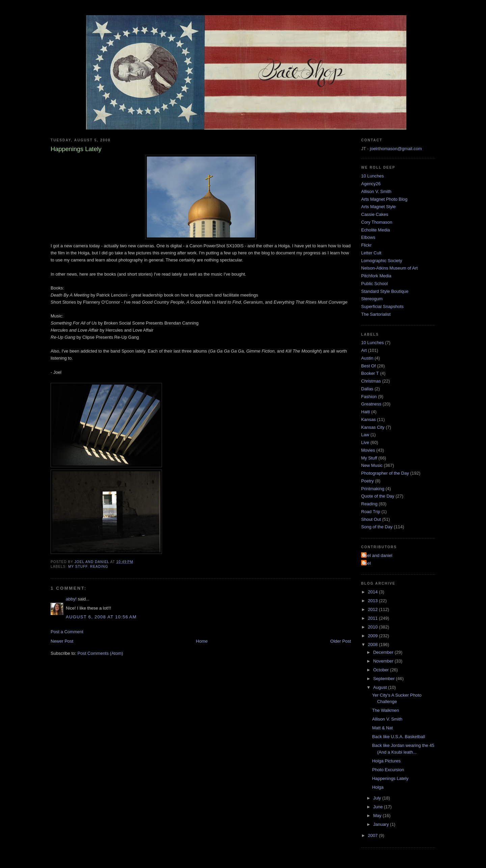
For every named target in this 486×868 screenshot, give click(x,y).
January (382, 824)
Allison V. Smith (376, 191)
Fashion (369, 397)
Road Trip (371, 512)
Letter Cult (371, 253)
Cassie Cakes (375, 214)
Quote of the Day (378, 496)
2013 (373, 601)
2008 (373, 645)
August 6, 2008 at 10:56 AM (101, 617)
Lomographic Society (382, 261)
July (378, 798)
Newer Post (62, 641)
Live (365, 442)
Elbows (368, 237)
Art (364, 350)
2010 (373, 627)
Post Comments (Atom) (100, 653)
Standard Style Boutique (385, 291)
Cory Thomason (377, 222)
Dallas (367, 389)
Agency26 (371, 184)
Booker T (370, 373)
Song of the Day (377, 527)
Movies (368, 450)
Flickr (366, 245)
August (381, 687)
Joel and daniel (377, 555)
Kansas (368, 419)
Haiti (366, 412)
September (385, 679)
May (378, 816)
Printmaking (373, 489)
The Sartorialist (376, 314)
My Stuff (78, 567)
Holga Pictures (386, 761)
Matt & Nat (382, 728)
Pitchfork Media (376, 276)
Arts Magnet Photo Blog (384, 199)
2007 (373, 835)
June (379, 807)
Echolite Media (375, 230)
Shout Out (371, 519)
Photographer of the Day (385, 473)
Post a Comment (67, 632)
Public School (374, 284)
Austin (367, 358)
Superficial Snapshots (382, 306)
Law (365, 435)
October (382, 670)
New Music (372, 465)
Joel (367, 563)
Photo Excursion (388, 770)
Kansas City (373, 427)
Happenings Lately (390, 778)
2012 (373, 609)
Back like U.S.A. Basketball (398, 737)
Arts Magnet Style (379, 207)
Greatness (371, 404)
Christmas (371, 381)
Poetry (368, 481)
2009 (373, 636)
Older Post (341, 641)
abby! (71, 599)
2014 (373, 592)
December (384, 652)
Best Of (368, 366)
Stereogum (372, 299)
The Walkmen (385, 710)
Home (202, 641)
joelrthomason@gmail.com (396, 149)
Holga (378, 787)
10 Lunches (372, 176)
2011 (373, 618)
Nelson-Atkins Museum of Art (389, 268)
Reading (99, 567)
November (384, 661)
